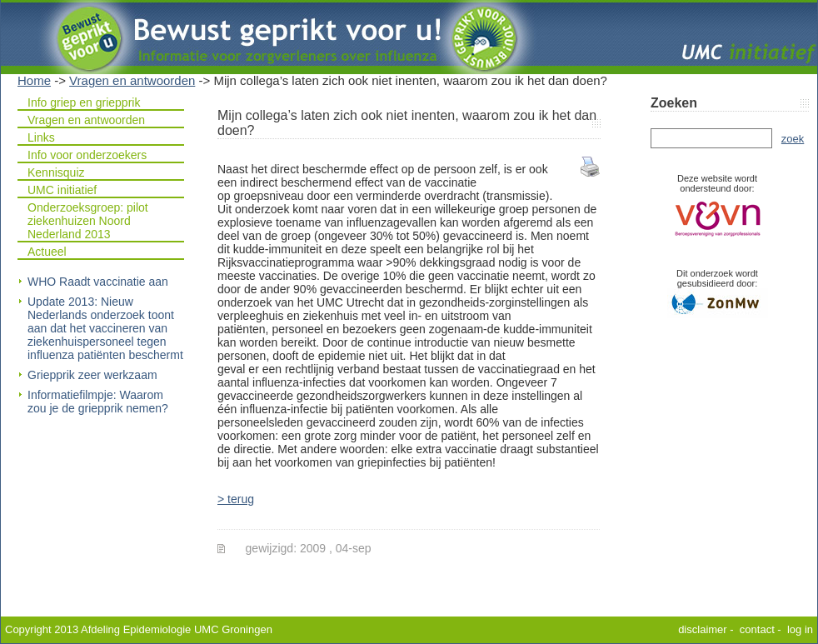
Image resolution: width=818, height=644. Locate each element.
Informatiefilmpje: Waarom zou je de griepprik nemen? (98, 402)
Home (34, 80)
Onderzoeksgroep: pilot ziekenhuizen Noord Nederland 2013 (88, 221)
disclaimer (703, 629)
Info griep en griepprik (84, 102)
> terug (236, 499)
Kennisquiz (56, 172)
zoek (793, 139)
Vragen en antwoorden (132, 80)
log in (800, 629)
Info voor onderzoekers (87, 155)
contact (757, 629)
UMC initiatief (62, 190)
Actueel (47, 252)
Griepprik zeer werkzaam (92, 375)
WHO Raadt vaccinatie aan (98, 282)
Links (41, 137)
